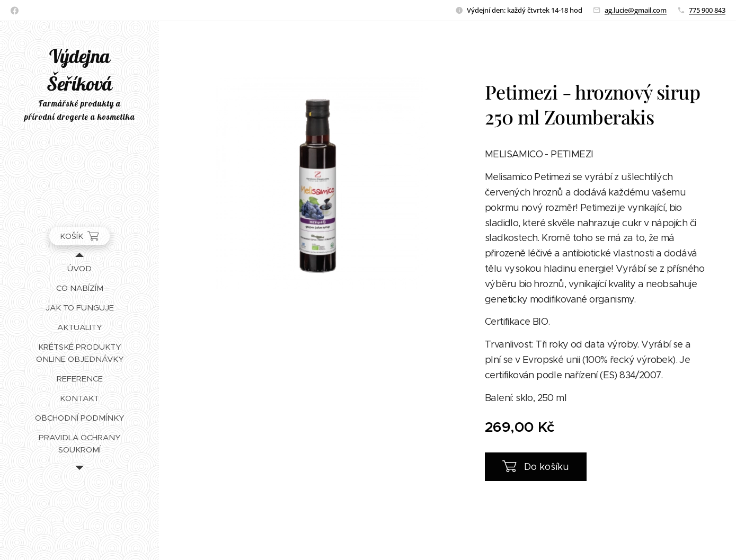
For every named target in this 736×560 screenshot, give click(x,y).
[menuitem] (79, 268)
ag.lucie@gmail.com (636, 10)
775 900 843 (707, 10)
